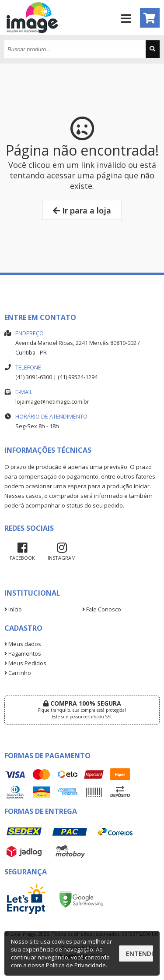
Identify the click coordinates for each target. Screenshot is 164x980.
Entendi (140, 953)
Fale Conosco (102, 609)
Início (13, 609)
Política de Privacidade (76, 965)
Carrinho (18, 673)
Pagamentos (23, 654)
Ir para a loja (82, 210)
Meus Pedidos (25, 663)
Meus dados (23, 644)
